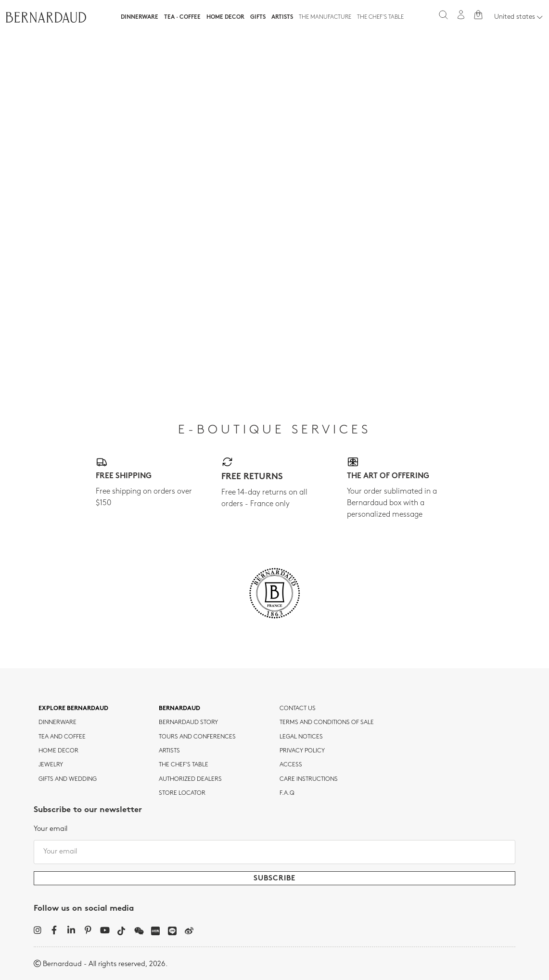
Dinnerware (140, 17)
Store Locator (182, 793)
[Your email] (274, 852)
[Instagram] (37, 930)
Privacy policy (302, 751)
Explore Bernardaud (73, 709)
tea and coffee (62, 737)
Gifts (258, 17)
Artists (282, 17)
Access (291, 765)
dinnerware (57, 723)
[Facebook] (54, 930)
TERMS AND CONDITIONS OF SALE (327, 723)
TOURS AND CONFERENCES (197, 737)
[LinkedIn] (71, 930)
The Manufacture (325, 17)
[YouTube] (105, 930)
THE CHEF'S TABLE (184, 765)
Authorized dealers (190, 779)
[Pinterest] (88, 930)
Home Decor (225, 17)
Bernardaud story (188, 723)
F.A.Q (287, 793)
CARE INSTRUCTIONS (309, 779)
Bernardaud (179, 709)
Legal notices (301, 737)
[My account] (461, 15)
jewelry (51, 765)
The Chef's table (380, 17)
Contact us (298, 709)
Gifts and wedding (68, 779)
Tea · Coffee (182, 17)
